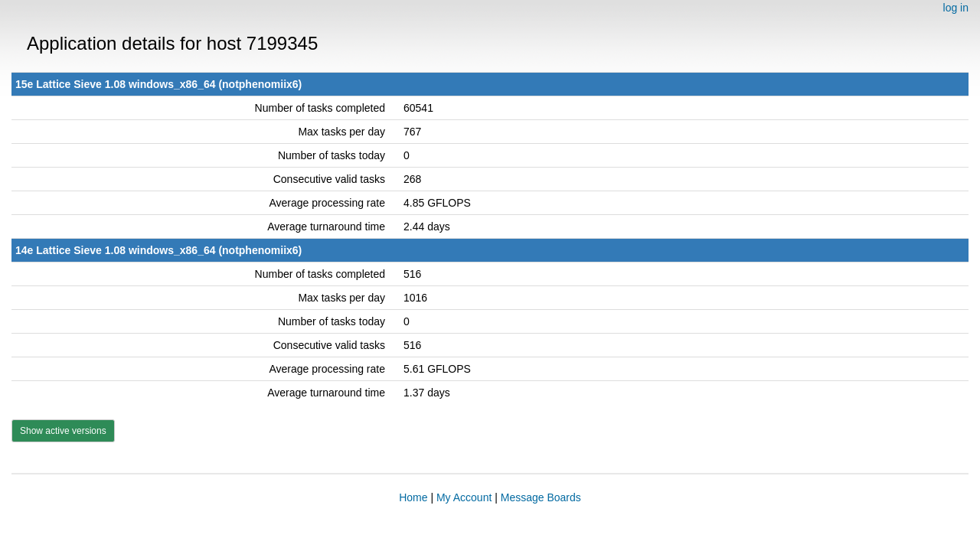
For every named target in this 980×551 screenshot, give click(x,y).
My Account (464, 497)
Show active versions (63, 431)
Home (413, 497)
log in (956, 8)
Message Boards (541, 497)
